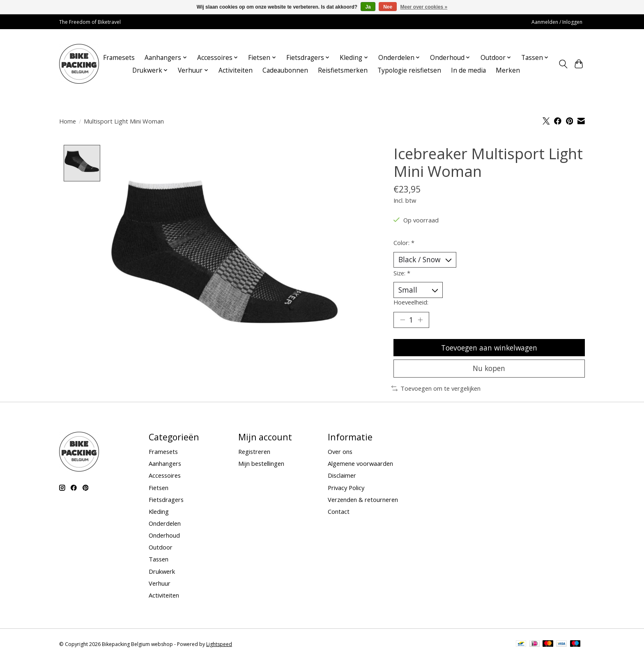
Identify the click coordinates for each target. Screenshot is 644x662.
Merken (508, 70)
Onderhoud (164, 538)
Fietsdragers (166, 502)
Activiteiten (236, 70)
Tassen (159, 561)
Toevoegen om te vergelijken (436, 391)
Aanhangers (165, 466)
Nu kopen (489, 370)
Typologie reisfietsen (409, 70)
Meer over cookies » (424, 7)
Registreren (254, 454)
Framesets (119, 58)
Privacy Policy (346, 490)
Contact (339, 514)
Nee (388, 7)
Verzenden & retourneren (363, 502)
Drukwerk (162, 573)
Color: (404, 243)
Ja (368, 7)
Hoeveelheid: (411, 303)
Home (68, 121)
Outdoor (161, 550)
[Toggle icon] (563, 64)
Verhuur (160, 585)
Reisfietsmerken (343, 70)
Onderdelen (165, 526)
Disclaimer (342, 478)
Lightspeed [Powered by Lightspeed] (219, 647)
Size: (402, 273)
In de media (468, 70)
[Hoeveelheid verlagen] (402, 321)
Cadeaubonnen (285, 70)
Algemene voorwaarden (360, 466)
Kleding (159, 514)
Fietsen (159, 490)
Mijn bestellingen (261, 466)
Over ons (340, 454)
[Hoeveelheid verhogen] (421, 321)
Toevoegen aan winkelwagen (489, 349)
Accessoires (165, 478)
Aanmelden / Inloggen (557, 22)
